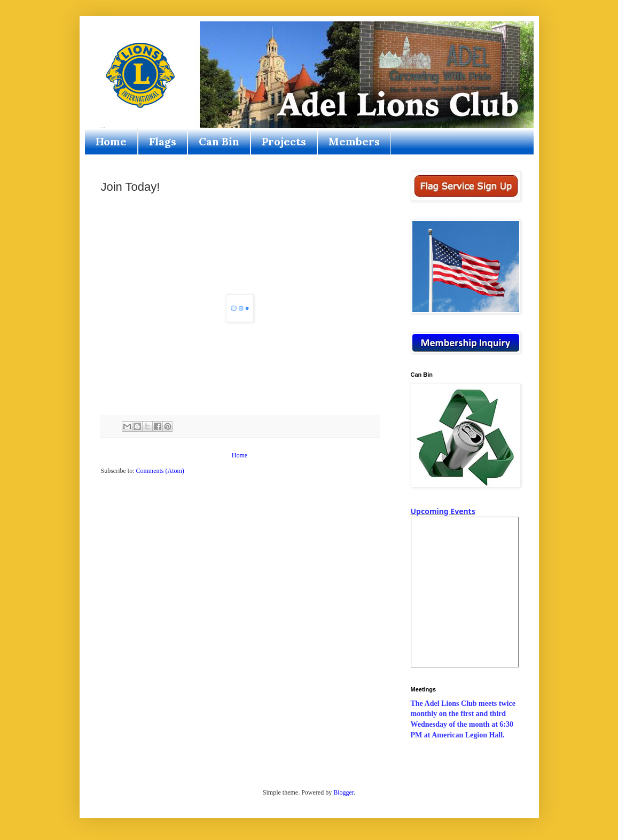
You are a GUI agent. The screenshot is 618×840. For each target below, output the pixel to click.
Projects (284, 141)
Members (354, 141)
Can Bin (219, 141)
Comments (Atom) (160, 471)
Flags (163, 141)
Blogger (343, 792)
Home (111, 141)
